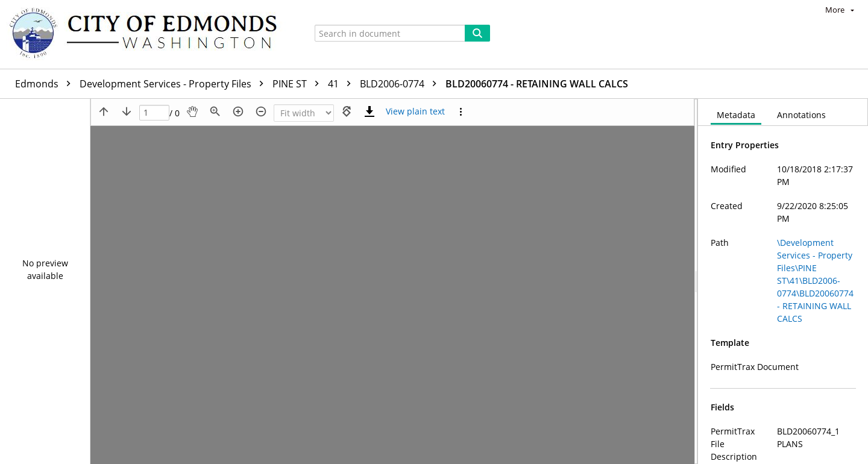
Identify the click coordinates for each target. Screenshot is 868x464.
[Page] (154, 113)
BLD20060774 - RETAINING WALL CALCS (537, 84)
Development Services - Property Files (175, 84)
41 (342, 84)
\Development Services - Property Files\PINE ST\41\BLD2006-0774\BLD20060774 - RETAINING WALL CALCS (815, 281)
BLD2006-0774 (401, 84)
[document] (783, 281)
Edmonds (46, 84)
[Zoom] (304, 113)
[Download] (370, 111)
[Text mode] (415, 111)
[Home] (149, 34)
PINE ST (299, 84)
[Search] (477, 33)
